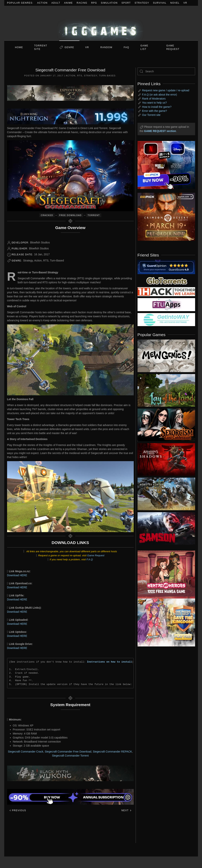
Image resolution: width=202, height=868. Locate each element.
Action (42, 3)
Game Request (96, 555)
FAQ (127, 47)
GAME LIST (144, 47)
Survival (160, 3)
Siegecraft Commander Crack (26, 752)
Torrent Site (41, 47)
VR (185, 3)
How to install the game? (157, 107)
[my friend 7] (166, 319)
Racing (82, 3)
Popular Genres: (20, 3)
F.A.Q (90, 559)
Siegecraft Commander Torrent (70, 756)
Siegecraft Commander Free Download (68, 752)
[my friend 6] (166, 304)
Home (19, 47)
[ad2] (163, 575)
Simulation (109, 3)
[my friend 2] (166, 280)
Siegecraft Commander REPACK (112, 752)
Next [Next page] (127, 810)
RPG (94, 3)
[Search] (166, 71)
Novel (175, 3)
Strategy (142, 3)
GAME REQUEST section (160, 131)
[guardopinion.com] (166, 267)
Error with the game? (154, 111)
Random (106, 47)
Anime (68, 3)
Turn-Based (107, 76)
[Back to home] (101, 23)
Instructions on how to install (109, 662)
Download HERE (17, 575)
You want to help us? (154, 103)
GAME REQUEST (173, 47)
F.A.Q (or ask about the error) (159, 95)
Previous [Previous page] (18, 810)
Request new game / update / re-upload (166, 90)
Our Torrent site (151, 115)
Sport (126, 3)
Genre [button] (69, 47)
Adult (56, 3)
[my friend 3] (166, 291)
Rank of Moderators (154, 99)
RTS (80, 76)
